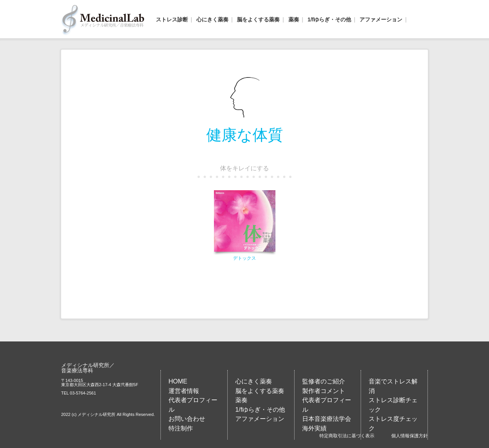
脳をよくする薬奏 (258, 19)
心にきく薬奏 (212, 19)
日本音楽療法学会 (327, 419)
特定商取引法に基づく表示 (347, 436)
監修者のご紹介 (324, 381)
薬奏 (294, 19)
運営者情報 (184, 391)
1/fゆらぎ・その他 (329, 19)
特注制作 (181, 428)
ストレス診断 (172, 19)
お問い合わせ (187, 419)
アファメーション (381, 19)
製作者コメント (324, 391)
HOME (178, 381)
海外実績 (314, 428)
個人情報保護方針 (410, 436)
